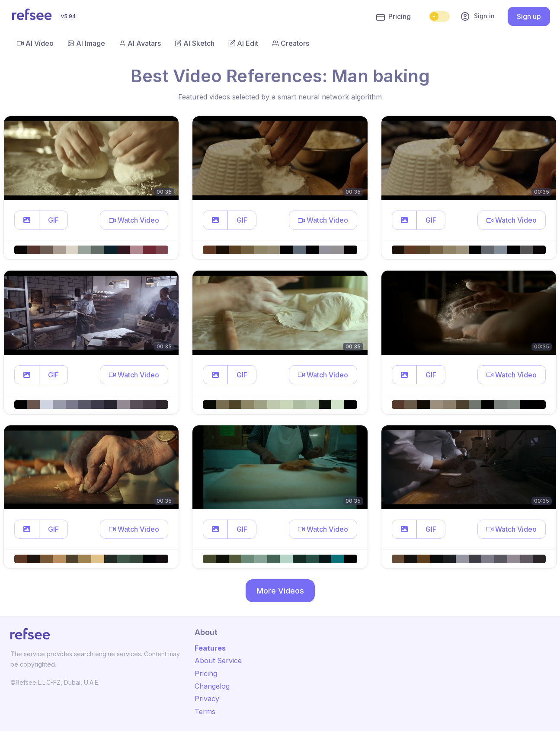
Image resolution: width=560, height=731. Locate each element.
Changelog (212, 686)
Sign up (529, 16)
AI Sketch (195, 43)
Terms (205, 712)
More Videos (280, 591)
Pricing (394, 17)
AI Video (35, 43)
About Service (218, 661)
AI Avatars (140, 43)
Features (210, 648)
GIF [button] (53, 220)
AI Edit (243, 43)
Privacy (207, 699)
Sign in (477, 16)
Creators (291, 43)
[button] (27, 220)
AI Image (86, 43)
